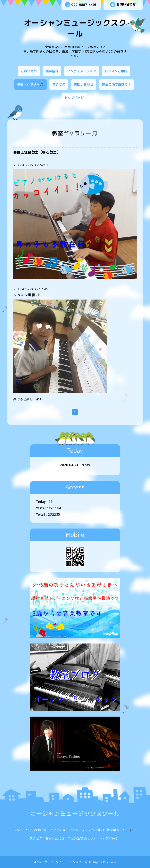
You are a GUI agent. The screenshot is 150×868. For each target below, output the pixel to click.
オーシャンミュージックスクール (75, 28)
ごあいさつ (29, 71)
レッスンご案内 (116, 71)
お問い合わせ (123, 5)
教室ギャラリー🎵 (30, 84)
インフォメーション (82, 71)
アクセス (59, 84)
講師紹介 (52, 71)
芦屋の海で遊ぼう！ (117, 84)
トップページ (74, 98)
